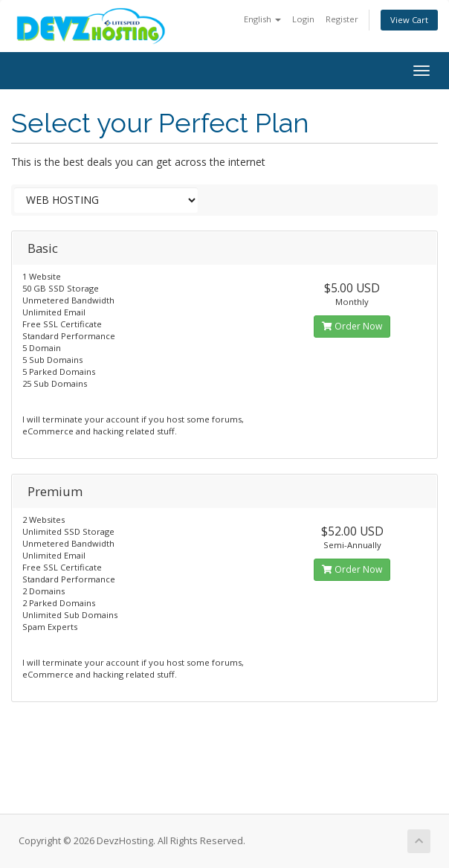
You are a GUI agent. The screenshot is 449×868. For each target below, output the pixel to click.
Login (303, 19)
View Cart (409, 20)
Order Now (352, 326)
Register (342, 19)
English (262, 19)
